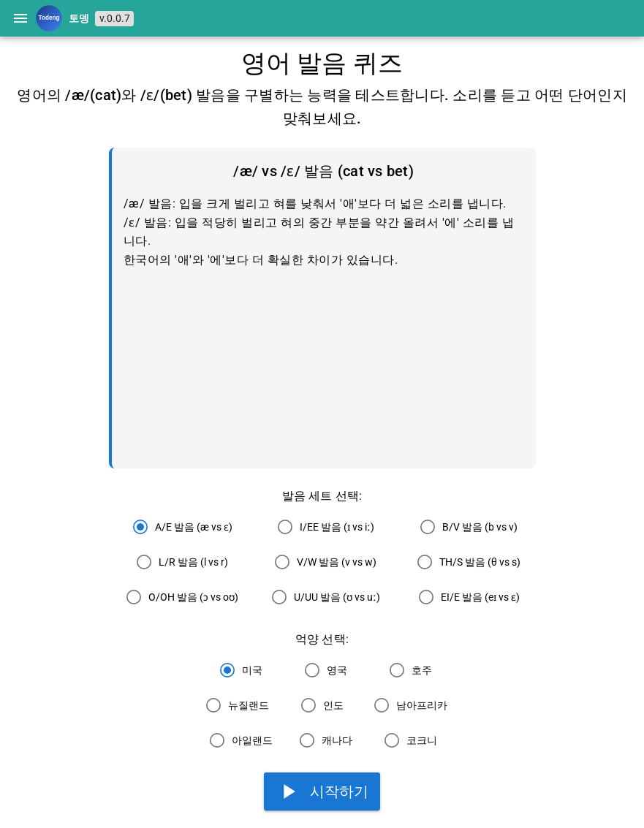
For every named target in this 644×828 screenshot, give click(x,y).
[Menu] (20, 18)
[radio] (179, 527)
